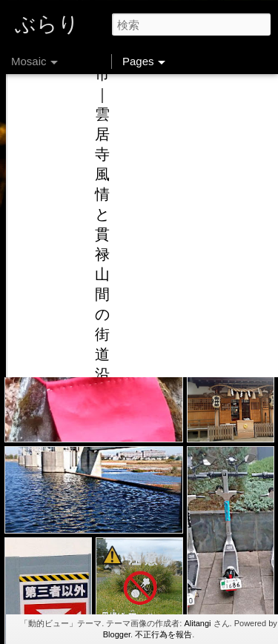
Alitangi (197, 623)
